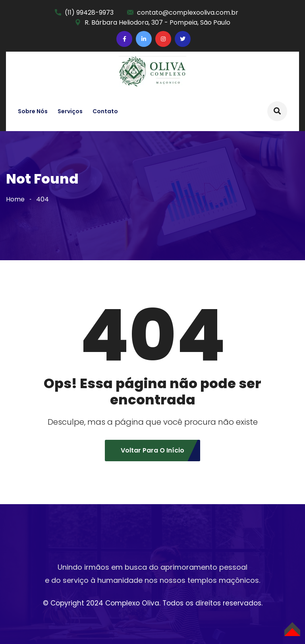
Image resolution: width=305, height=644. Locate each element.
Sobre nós (33, 111)
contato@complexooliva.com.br (188, 13)
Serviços (70, 111)
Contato (105, 111)
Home (15, 199)
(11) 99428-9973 (89, 13)
